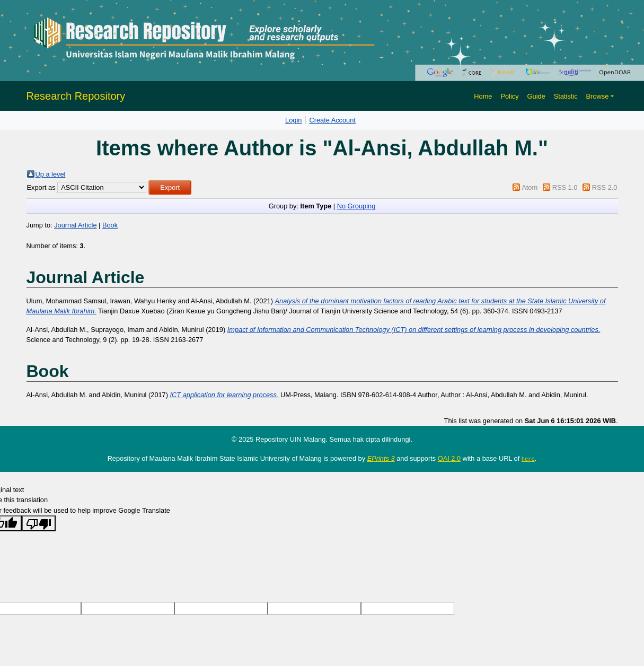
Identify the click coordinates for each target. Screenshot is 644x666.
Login (293, 120)
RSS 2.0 (605, 187)
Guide (536, 96)
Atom (530, 187)
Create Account (332, 120)
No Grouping (356, 206)
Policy (509, 96)
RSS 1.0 (565, 187)
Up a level (51, 174)
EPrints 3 (381, 458)
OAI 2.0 (449, 458)
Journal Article (75, 225)
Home (483, 96)
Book (110, 225)
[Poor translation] (39, 523)
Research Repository (76, 96)
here (528, 459)
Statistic (566, 96)
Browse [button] (598, 96)
